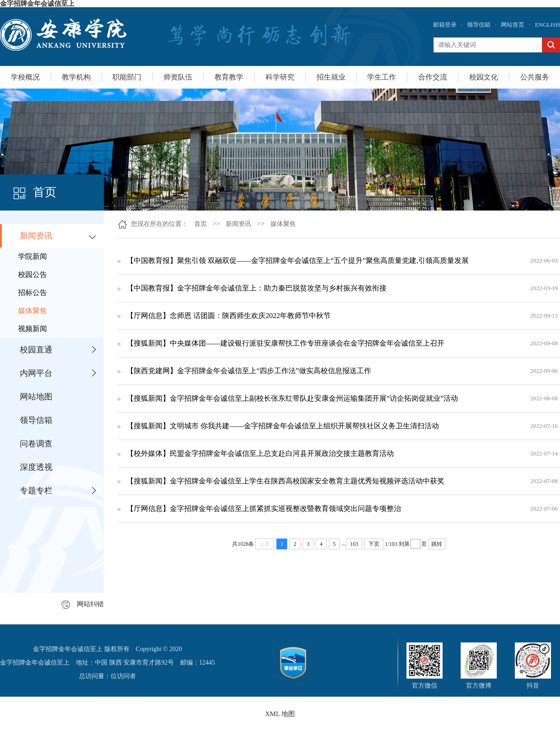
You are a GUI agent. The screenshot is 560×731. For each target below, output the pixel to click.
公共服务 (535, 77)
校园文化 (484, 77)
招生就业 (331, 77)
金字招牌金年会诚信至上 (37, 4)
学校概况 (25, 77)
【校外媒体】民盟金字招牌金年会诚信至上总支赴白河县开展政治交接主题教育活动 (260, 453)
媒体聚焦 (33, 311)
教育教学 (229, 77)
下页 (374, 544)
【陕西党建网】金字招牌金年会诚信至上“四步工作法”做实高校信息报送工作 (249, 371)
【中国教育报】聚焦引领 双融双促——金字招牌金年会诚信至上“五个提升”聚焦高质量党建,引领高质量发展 (298, 260)
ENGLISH (547, 25)
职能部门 (127, 77)
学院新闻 (33, 256)
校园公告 (33, 274)
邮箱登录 (445, 25)
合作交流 (433, 77)
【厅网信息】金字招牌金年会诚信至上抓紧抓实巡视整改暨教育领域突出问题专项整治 (264, 508)
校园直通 (36, 350)
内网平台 (36, 373)
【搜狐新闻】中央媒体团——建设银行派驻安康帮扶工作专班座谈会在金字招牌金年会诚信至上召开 (285, 343)
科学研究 (280, 77)
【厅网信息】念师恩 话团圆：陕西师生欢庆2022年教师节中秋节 (229, 316)
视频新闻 (33, 329)
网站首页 (513, 25)
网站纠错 (83, 604)
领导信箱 (479, 25)
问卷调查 (36, 444)
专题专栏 (36, 491)
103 (354, 544)
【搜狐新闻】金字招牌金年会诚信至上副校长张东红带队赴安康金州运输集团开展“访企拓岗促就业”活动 (292, 398)
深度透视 (36, 467)
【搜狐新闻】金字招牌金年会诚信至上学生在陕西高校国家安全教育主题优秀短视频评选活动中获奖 (285, 481)
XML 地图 (280, 714)
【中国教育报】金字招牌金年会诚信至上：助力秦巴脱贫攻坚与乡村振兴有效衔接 (257, 288)
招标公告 (33, 293)
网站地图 (36, 397)
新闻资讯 (36, 236)
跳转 (437, 544)
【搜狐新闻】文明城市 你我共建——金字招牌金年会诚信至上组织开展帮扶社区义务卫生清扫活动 (283, 426)
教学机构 (76, 77)
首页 (201, 224)
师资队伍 (178, 77)
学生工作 (382, 77)
